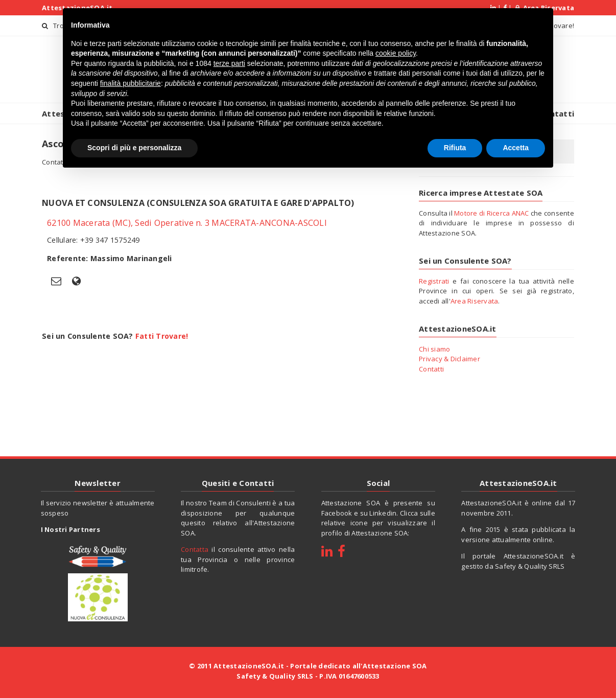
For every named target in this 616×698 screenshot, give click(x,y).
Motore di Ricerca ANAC (492, 213)
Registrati (434, 281)
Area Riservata (475, 301)
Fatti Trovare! (162, 336)
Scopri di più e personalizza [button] (134, 148)
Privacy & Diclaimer (449, 359)
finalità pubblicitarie (131, 83)
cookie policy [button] (396, 53)
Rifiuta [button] (455, 148)
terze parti (229, 63)
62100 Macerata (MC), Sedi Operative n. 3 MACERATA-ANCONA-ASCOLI (187, 223)
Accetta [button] (516, 148)
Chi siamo (434, 349)
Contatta (195, 549)
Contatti (431, 369)
